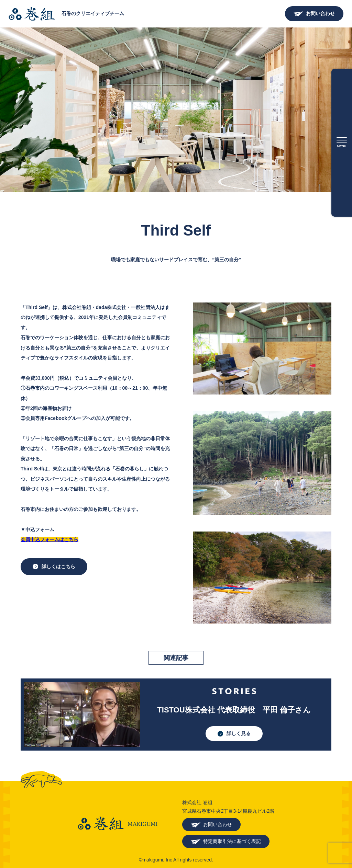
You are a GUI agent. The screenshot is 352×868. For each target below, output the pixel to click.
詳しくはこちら (58, 567)
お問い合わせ (320, 13)
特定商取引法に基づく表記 (232, 841)
